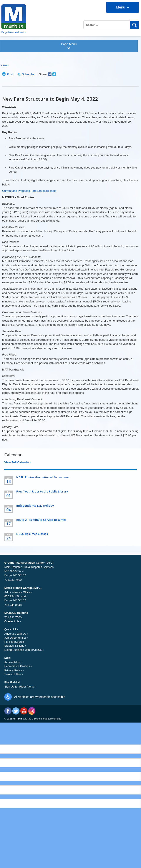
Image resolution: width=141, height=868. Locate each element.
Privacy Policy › (14, 670)
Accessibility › (13, 662)
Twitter (16, 711)
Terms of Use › (14, 674)
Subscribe (28, 74)
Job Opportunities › (16, 638)
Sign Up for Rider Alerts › (20, 687)
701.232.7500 (13, 580)
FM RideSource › (15, 642)
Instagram (32, 711)
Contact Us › (13, 621)
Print (10, 74)
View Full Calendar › (18, 462)
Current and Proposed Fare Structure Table (29, 191)
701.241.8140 (13, 605)
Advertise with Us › (16, 634)
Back (6, 65)
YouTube (24, 711)
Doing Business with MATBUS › (24, 650)
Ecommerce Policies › (18, 666)
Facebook (8, 711)
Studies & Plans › (15, 646)
